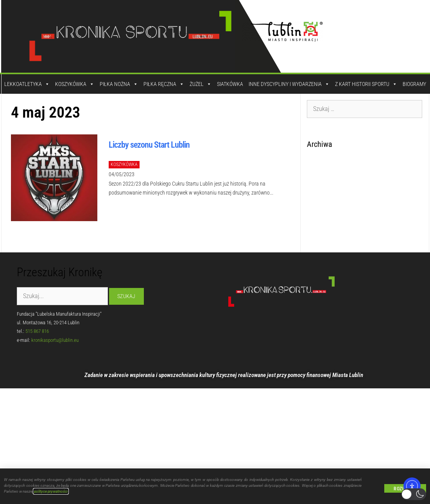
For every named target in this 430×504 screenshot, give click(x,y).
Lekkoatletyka (27, 84)
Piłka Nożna (119, 84)
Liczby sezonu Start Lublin (149, 145)
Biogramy (414, 84)
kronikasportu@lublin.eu (55, 340)
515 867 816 (37, 331)
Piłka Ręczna (164, 84)
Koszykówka (75, 84)
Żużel (201, 84)
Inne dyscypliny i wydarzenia (289, 84)
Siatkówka (230, 84)
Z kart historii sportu (366, 84)
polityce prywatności (51, 491)
